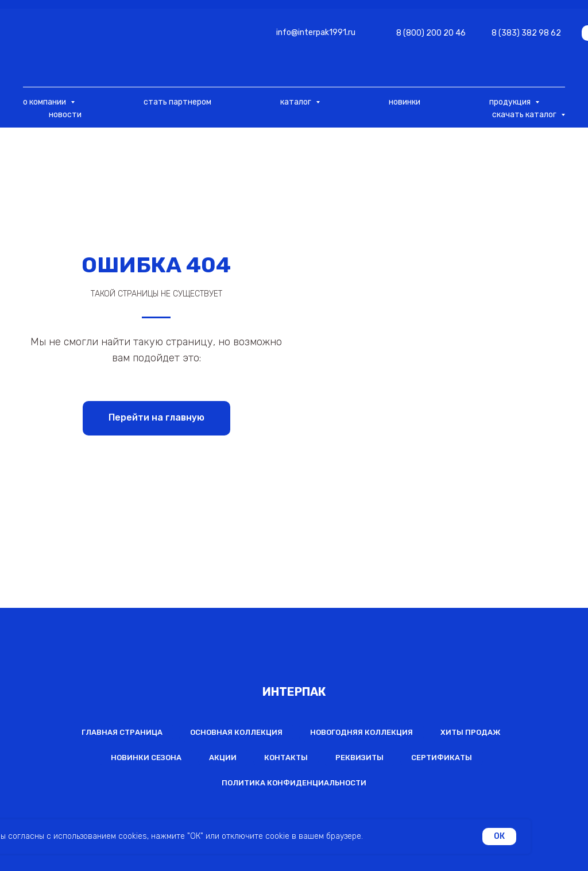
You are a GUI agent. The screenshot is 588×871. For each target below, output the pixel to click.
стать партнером (177, 102)
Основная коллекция (236, 732)
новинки (405, 102)
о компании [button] (45, 102)
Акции (223, 758)
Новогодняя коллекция (361, 732)
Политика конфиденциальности (294, 783)
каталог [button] (297, 102)
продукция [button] (511, 102)
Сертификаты (442, 758)
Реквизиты (359, 758)
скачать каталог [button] (525, 115)
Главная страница (122, 732)
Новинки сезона (146, 758)
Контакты (286, 758)
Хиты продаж (471, 732)
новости (65, 115)
